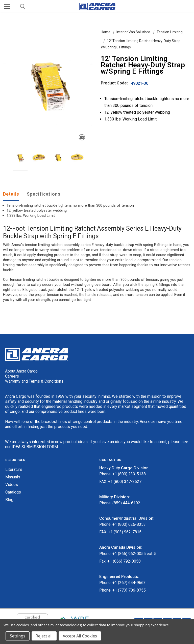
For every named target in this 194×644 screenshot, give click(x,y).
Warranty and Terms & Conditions (34, 381)
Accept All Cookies (80, 636)
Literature (14, 469)
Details (11, 194)
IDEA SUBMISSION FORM (35, 447)
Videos (12, 485)
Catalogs (13, 492)
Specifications (44, 194)
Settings (18, 636)
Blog (9, 500)
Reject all (44, 636)
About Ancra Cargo (21, 371)
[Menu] (7, 6)
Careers (12, 376)
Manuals (13, 477)
